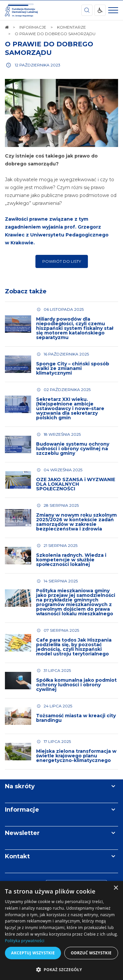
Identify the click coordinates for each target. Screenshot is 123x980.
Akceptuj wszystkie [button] (33, 953)
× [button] (116, 888)
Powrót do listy (62, 261)
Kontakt (17, 856)
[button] (61, 969)
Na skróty (20, 786)
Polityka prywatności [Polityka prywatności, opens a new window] (25, 941)
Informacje (22, 810)
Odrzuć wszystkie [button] (91, 953)
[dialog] (61, 931)
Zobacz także (26, 291)
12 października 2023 (38, 65)
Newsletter (22, 833)
